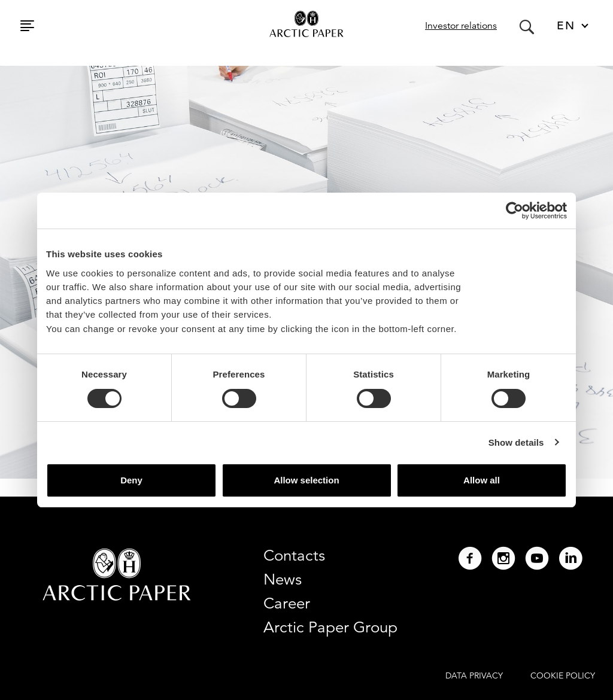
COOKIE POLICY (563, 675)
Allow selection (306, 480)
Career (287, 603)
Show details (516, 442)
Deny (131, 480)
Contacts (294, 555)
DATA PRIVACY (474, 675)
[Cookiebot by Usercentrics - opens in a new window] (515, 211)
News (283, 579)
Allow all (482, 480)
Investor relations (461, 26)
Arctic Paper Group (330, 627)
